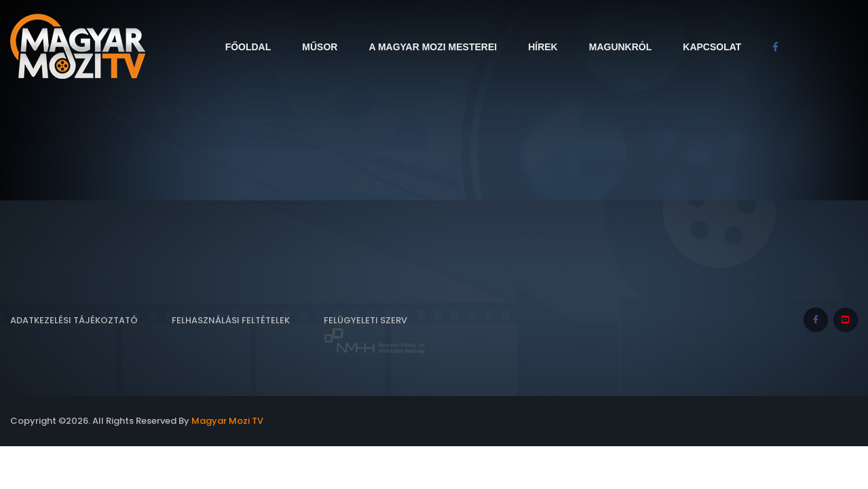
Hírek (543, 47)
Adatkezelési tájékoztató (74, 320)
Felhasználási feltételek (231, 320)
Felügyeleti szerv (375, 334)
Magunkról (621, 47)
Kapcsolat (712, 47)
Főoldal (248, 47)
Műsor (320, 47)
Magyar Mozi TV (227, 421)
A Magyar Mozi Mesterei (433, 47)
